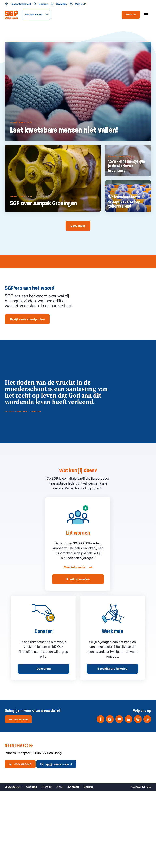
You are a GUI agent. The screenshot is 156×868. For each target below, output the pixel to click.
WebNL (141, 864)
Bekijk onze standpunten (27, 319)
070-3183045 (20, 841)
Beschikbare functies (112, 745)
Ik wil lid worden (78, 656)
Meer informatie (78, 644)
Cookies (31, 864)
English (88, 864)
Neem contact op (21, 822)
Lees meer (78, 226)
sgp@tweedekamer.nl (56, 841)
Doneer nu (44, 745)
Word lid (131, 15)
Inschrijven (18, 796)
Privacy (47, 864)
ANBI (60, 864)
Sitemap (73, 864)
